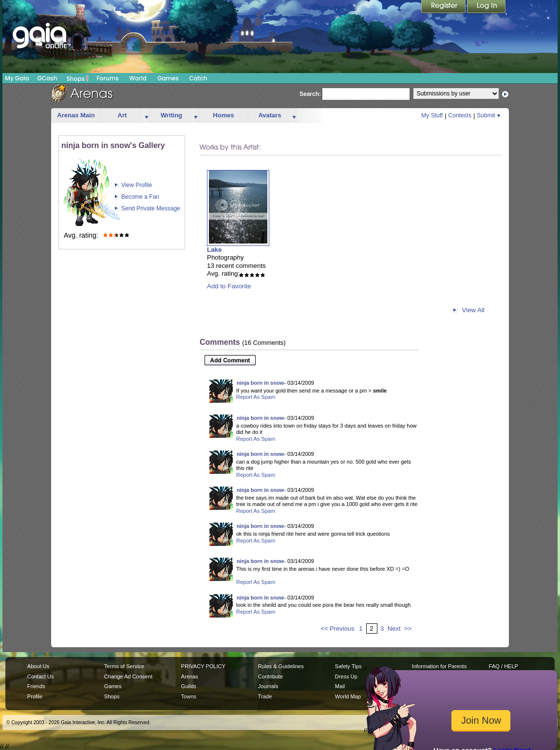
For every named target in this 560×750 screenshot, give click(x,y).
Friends (36, 686)
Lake (214, 250)
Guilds (189, 686)
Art (122, 115)
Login (486, 7)
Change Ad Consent (128, 676)
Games (168, 78)
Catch (198, 78)
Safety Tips (348, 666)
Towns (189, 696)
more (147, 116)
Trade (265, 696)
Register (444, 7)
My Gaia (17, 78)
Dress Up (346, 676)
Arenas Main (76, 115)
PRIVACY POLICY (203, 666)
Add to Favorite (229, 286)
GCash (47, 78)
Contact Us (41, 676)
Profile (35, 696)
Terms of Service (124, 666)
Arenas (190, 676)
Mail (340, 686)
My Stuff (432, 115)
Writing (172, 115)
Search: (310, 94)
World (138, 78)
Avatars (270, 115)
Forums (107, 78)
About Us (38, 666)
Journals (268, 686)
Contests (460, 115)
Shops (78, 78)
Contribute (271, 676)
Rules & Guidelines (281, 666)
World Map (348, 696)
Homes (223, 115)
